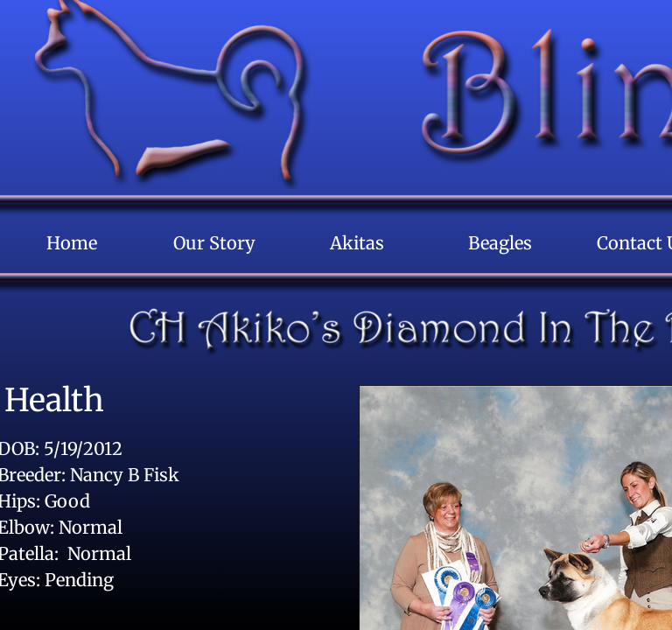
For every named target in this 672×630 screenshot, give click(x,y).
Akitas (357, 243)
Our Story (214, 243)
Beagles (500, 243)
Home (72, 243)
